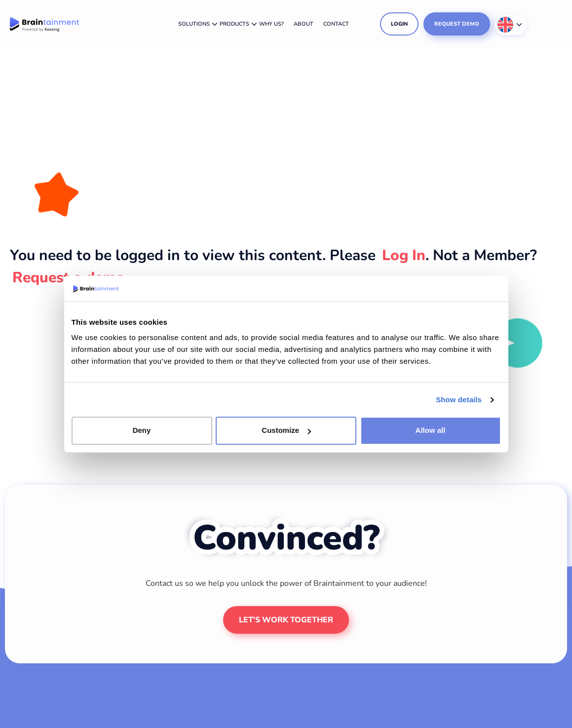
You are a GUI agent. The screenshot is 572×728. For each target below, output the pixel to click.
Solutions (194, 24)
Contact (336, 24)
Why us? (271, 24)
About (304, 24)
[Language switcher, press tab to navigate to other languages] (511, 25)
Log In (404, 255)
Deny (142, 431)
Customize (286, 431)
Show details (459, 400)
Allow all (431, 431)
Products (234, 24)
